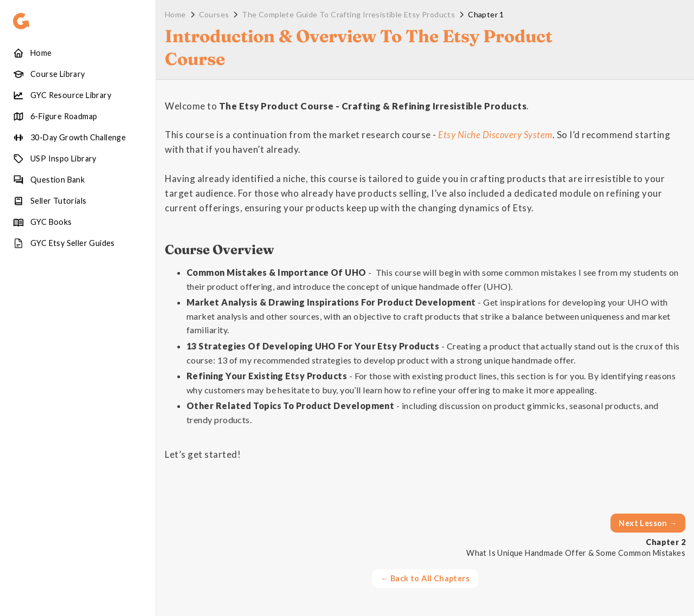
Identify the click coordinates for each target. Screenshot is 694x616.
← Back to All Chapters (425, 578)
